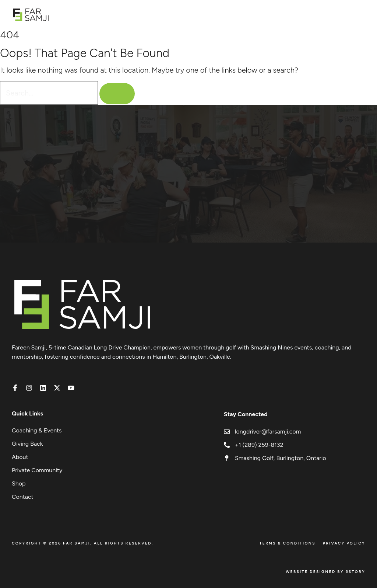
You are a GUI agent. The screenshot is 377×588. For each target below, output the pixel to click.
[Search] (117, 94)
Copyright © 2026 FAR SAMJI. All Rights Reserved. (83, 543)
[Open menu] (361, 15)
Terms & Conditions (287, 543)
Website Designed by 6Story (325, 572)
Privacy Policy (344, 543)
